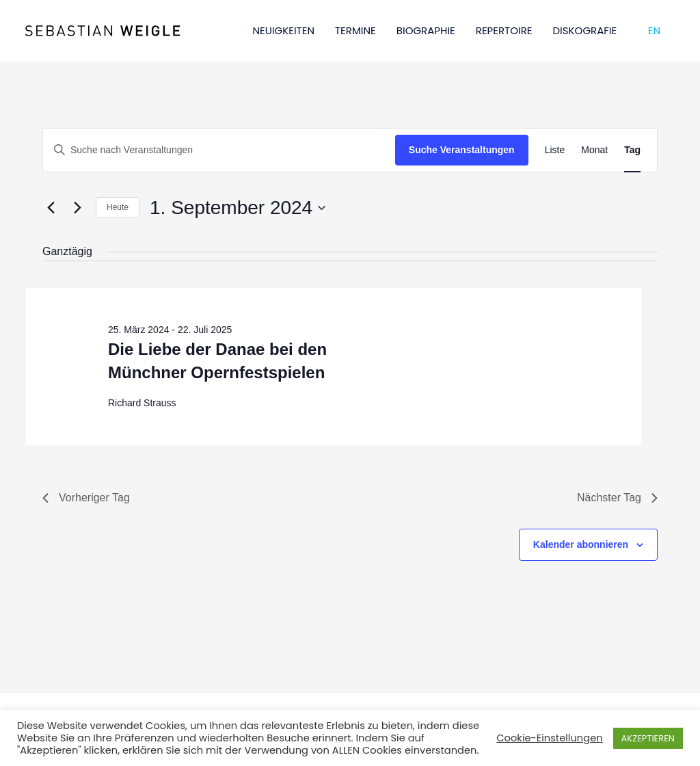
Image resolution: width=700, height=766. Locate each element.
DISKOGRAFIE (585, 30)
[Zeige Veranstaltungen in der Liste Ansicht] (555, 150)
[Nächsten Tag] (77, 208)
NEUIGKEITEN (284, 30)
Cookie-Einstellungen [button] (549, 738)
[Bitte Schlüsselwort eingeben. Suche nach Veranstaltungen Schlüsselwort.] (219, 150)
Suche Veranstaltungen (462, 150)
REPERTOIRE (504, 30)
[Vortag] (51, 208)
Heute (118, 207)
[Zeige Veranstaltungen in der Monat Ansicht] (594, 150)
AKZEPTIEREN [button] (648, 738)
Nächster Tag (617, 498)
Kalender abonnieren (581, 544)
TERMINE (355, 30)
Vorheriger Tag (86, 498)
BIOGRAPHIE (426, 30)
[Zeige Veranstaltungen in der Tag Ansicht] (632, 150)
